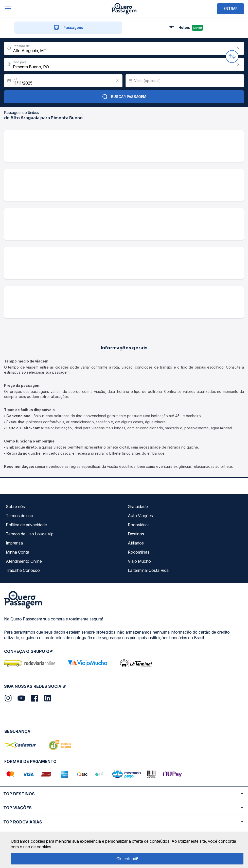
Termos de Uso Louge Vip (30, 534)
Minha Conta (17, 552)
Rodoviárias (139, 525)
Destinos (136, 534)
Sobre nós (15, 507)
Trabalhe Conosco (23, 570)
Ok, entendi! (127, 859)
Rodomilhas (139, 552)
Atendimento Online (24, 561)
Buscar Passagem (124, 97)
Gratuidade (138, 507)
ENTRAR (231, 8)
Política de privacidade (26, 525)
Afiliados (136, 543)
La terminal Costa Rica (148, 570)
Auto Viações (140, 516)
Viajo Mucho (139, 561)
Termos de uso (20, 516)
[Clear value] (117, 81)
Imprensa (14, 543)
